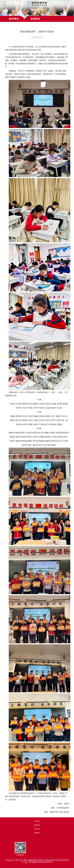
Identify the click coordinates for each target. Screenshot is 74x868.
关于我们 (37, 821)
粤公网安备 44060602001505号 (40, 862)
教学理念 (14, 19)
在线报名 (35, 19)
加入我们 (37, 829)
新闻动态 (37, 825)
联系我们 (37, 833)
